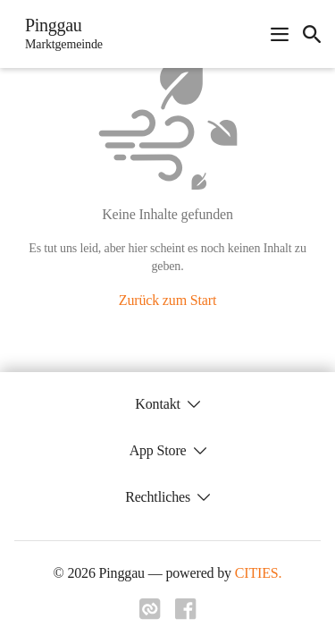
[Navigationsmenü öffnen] (280, 34)
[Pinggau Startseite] (59, 34)
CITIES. (259, 573)
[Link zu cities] (150, 614)
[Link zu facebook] (186, 614)
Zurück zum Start (167, 300)
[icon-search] (312, 34)
